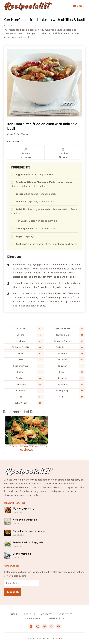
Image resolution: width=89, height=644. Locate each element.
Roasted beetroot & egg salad (29, 542)
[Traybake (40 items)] (24, 378)
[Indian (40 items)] (65, 372)
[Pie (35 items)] (24, 397)
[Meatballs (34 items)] (65, 397)
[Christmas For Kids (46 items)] (24, 347)
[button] (78, 6)
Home (14, 614)
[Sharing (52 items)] (24, 335)
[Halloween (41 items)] (65, 366)
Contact (46, 614)
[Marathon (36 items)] (65, 385)
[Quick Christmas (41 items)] (24, 366)
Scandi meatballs (22, 554)
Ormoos (58, 638)
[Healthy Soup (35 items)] (65, 391)
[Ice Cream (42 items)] (65, 360)
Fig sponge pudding (24, 508)
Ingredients (65, 614)
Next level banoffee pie (25, 520)
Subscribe (13, 592)
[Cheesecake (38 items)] (24, 385)
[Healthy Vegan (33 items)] (24, 403)
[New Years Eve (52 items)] (65, 335)
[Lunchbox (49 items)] (24, 341)
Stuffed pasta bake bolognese (29, 531)
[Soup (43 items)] (24, 354)
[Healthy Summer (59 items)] (65, 329)
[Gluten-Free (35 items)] (24, 391)
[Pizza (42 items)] (24, 360)
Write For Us (56, 618)
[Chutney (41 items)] (24, 372)
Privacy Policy (34, 618)
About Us (29, 614)
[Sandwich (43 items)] (65, 354)
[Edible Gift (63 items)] (24, 329)
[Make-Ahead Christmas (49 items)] (65, 341)
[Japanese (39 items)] (65, 378)
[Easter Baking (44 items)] (65, 347)
